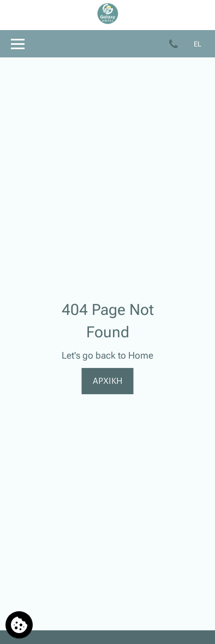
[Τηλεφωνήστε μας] (176, 43)
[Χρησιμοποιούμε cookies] (19, 625)
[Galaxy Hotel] (108, 22)
